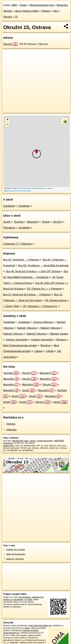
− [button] (8, 125)
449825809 (59, 441)
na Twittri (28, 599)
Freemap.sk (42, 188)
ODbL (27, 628)
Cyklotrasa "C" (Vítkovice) (18, 244)
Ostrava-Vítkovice (43, 322)
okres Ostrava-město (27, 11)
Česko (23, 5)
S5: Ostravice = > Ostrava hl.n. (40, 306)
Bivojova (61, 340)
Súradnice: (8, 443)
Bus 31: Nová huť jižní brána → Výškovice (27, 295)
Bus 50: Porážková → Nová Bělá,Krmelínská (43, 266)
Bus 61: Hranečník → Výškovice (21, 260)
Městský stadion (59, 334)
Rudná (46, 222)
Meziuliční (33, 222)
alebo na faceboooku (16, 554)
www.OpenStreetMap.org (40, 625)
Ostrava (46, 11)
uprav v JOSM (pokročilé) (41, 441)
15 (16, 17)
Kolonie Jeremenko (17, 340)
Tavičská (19, 222)
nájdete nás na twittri (16, 549)
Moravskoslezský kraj (42, 5)
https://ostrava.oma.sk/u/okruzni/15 (18, 191)
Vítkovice (11, 430)
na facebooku (25, 597)
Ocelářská (9, 206)
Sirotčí (7, 222)
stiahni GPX (9, 446)
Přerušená (9, 228)
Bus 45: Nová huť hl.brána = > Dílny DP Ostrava (33, 271)
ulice (56, 11)
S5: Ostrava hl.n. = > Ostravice (44, 289)
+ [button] (8, 120)
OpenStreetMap (25, 188)
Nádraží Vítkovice (27, 328)
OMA (14, 5)
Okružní (8, 17)
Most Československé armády (20, 345)
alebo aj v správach (15, 559)
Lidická (38, 351)
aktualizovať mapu (20, 441)
